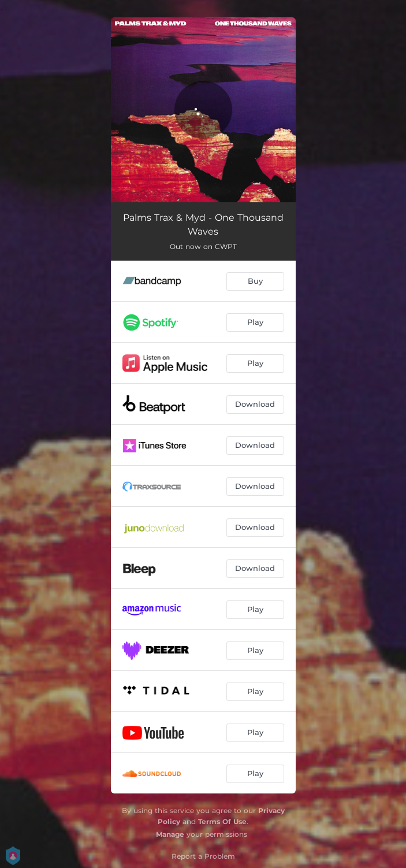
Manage (170, 834)
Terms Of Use (222, 821)
